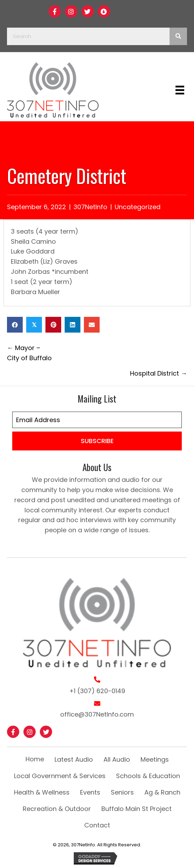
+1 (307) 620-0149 (97, 691)
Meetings (155, 759)
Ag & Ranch (162, 792)
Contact (97, 825)
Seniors (122, 792)
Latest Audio (74, 759)
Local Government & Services (60, 776)
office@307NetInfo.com (97, 714)
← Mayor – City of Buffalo (29, 353)
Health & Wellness (42, 792)
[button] (55, 11)
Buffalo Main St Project (136, 809)
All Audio (117, 759)
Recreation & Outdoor (57, 809)
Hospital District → (159, 373)
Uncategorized (138, 207)
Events (90, 792)
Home (35, 759)
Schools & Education (148, 776)
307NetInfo (90, 207)
